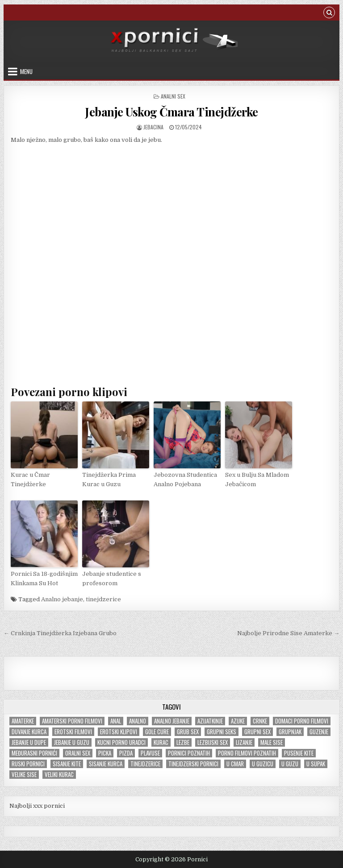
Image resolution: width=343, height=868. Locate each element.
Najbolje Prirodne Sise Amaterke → (288, 633)
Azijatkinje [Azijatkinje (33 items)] (210, 721)
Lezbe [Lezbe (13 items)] (183, 742)
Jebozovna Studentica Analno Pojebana (185, 479)
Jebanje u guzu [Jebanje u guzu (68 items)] (72, 742)
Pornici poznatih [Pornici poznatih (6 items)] (189, 753)
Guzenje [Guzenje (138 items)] (319, 732)
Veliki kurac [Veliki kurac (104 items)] (59, 775)
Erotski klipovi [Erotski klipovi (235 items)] (119, 732)
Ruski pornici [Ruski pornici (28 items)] (28, 764)
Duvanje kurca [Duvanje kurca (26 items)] (29, 732)
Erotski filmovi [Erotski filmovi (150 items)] (73, 732)
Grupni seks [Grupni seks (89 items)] (222, 732)
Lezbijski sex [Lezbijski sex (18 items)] (213, 742)
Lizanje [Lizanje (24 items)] (244, 742)
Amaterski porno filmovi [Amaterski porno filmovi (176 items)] (72, 721)
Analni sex (173, 96)
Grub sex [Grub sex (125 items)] (188, 732)
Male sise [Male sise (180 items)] (272, 742)
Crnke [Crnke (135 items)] (260, 721)
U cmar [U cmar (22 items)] (235, 764)
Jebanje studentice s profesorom (112, 579)
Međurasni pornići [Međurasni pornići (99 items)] (34, 753)
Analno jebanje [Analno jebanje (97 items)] (172, 721)
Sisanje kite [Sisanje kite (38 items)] (67, 764)
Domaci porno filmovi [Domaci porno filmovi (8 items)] (302, 721)
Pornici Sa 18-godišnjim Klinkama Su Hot (44, 579)
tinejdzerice (103, 599)
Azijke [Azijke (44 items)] (238, 721)
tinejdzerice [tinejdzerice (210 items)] (145, 764)
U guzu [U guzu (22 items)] (290, 764)
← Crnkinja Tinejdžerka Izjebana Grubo (60, 633)
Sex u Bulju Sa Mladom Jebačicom (257, 479)
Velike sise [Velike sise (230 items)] (24, 775)
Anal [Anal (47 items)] (116, 721)
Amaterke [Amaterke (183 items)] (23, 721)
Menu (26, 71)
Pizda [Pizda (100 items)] (126, 753)
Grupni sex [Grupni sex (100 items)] (257, 732)
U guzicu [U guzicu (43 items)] (263, 764)
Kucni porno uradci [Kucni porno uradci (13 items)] (121, 742)
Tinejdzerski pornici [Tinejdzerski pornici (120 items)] (193, 764)
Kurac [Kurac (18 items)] (161, 742)
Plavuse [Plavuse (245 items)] (150, 753)
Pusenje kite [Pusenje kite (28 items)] (299, 753)
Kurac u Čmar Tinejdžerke (30, 479)
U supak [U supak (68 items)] (316, 764)
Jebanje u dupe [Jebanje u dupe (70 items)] (29, 742)
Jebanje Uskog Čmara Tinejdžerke (171, 112)
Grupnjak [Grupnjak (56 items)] (290, 732)
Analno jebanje (62, 599)
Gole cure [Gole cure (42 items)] (157, 732)
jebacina (153, 127)
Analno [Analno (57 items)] (138, 721)
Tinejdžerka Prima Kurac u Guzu (109, 479)
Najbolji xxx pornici (37, 806)
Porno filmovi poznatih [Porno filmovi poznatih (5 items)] (247, 753)
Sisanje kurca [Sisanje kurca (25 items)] (106, 764)
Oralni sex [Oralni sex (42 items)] (78, 753)
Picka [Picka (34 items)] (105, 753)
